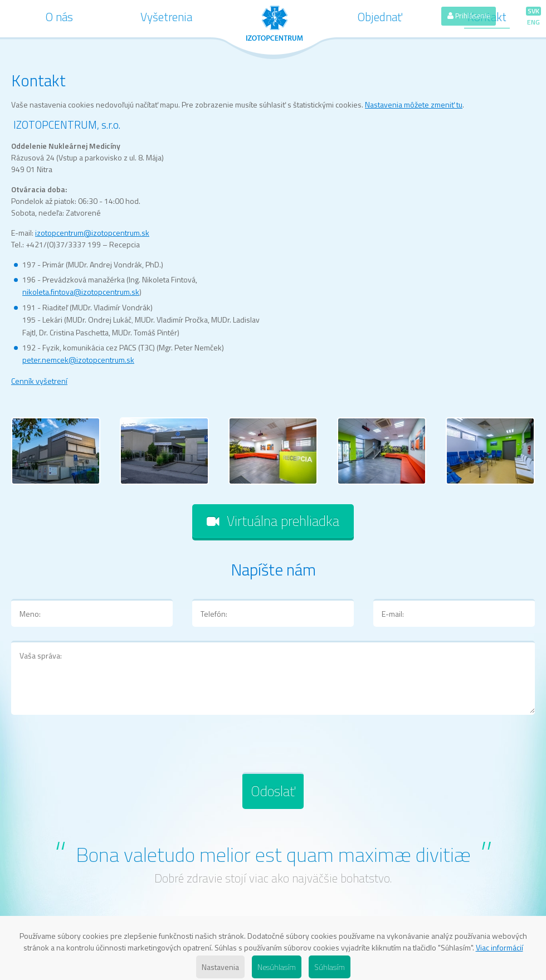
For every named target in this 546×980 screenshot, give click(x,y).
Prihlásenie (469, 16)
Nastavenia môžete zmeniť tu (414, 104)
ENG (533, 22)
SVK (533, 11)
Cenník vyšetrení (39, 381)
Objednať (380, 17)
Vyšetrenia (166, 17)
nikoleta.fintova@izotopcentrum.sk (81, 292)
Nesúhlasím (277, 967)
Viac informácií (499, 947)
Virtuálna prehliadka (273, 521)
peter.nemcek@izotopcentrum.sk (78, 360)
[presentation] (96, 750)
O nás (59, 17)
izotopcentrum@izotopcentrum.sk (92, 233)
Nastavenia (220, 967)
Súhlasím (330, 967)
